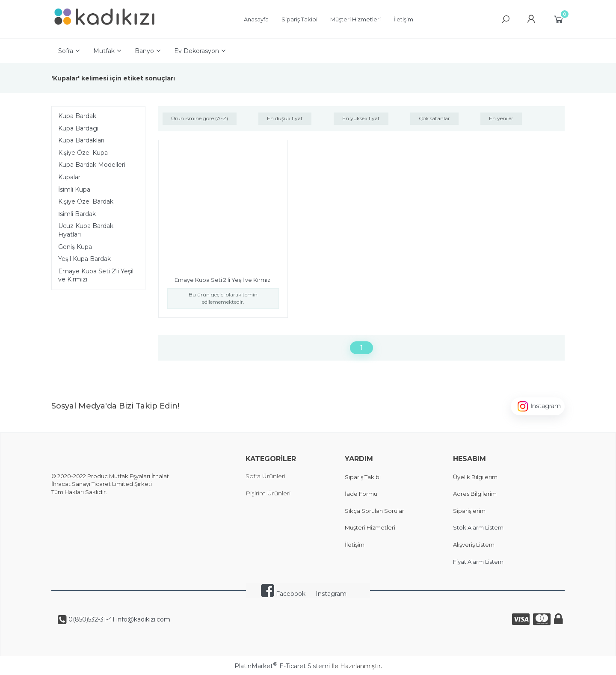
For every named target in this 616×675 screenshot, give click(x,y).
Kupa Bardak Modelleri (92, 165)
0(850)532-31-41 (91, 619)
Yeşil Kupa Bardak (84, 259)
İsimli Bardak (77, 214)
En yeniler (501, 118)
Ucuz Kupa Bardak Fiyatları (86, 230)
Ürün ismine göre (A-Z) (200, 118)
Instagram (331, 594)
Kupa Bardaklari (81, 140)
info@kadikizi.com (142, 619)
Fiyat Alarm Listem (478, 562)
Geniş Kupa (75, 247)
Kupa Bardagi (78, 128)
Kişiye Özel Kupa (83, 153)
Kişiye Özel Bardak (86, 201)
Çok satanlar (434, 118)
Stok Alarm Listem (478, 527)
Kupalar (69, 177)
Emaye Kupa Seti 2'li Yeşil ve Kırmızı (96, 275)
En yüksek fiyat (361, 118)
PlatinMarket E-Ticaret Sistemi (282, 666)
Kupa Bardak (77, 116)
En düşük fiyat (285, 118)
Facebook (283, 594)
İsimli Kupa (74, 189)
